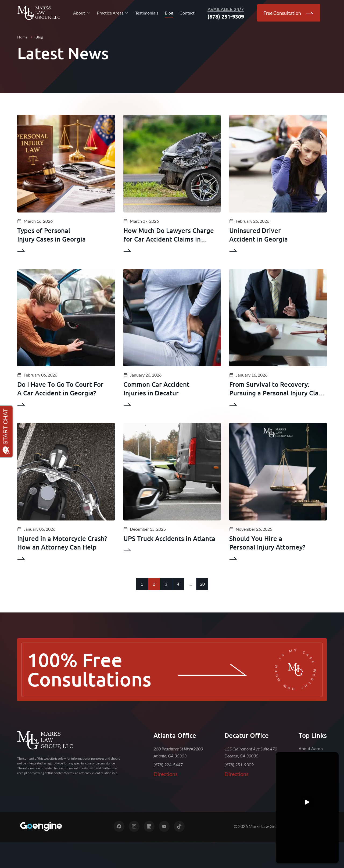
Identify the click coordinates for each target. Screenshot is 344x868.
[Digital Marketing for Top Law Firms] (41, 826)
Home (22, 37)
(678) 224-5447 (168, 765)
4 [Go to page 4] (178, 584)
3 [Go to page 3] (166, 584)
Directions (166, 774)
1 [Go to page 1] (142, 584)
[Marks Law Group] (45, 741)
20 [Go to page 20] (202, 584)
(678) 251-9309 (239, 765)
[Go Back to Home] (39, 13)
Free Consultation (289, 13)
